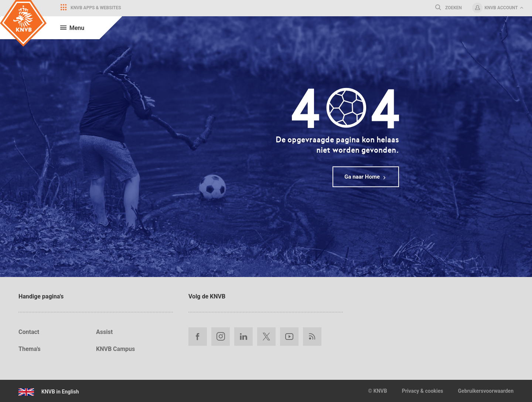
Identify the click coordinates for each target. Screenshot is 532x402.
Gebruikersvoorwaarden (486, 391)
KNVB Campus (115, 349)
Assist (104, 332)
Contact (29, 332)
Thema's (30, 349)
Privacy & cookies (423, 391)
